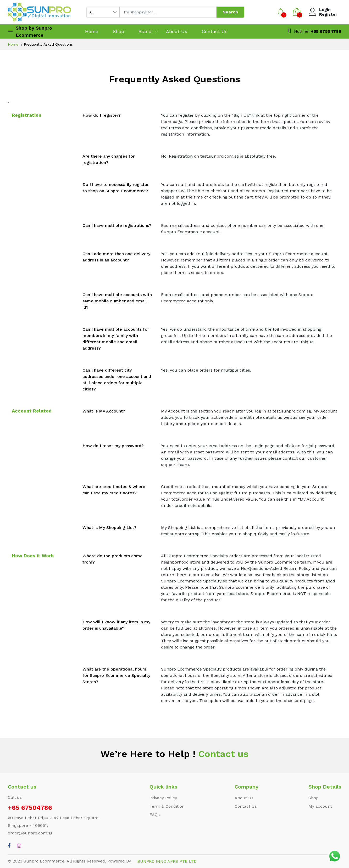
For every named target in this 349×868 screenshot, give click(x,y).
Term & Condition (167, 806)
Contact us (222, 754)
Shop (118, 31)
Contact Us (215, 31)
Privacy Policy (163, 798)
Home (92, 31)
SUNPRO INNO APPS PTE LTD (167, 861)
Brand (145, 31)
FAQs (155, 815)
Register (328, 14)
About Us (177, 31)
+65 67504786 (326, 31)
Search (230, 12)
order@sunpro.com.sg (30, 833)
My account (320, 806)
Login (325, 10)
